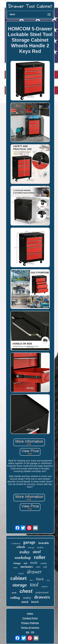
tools (34, 563)
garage (29, 542)
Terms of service (30, 628)
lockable (44, 543)
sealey (27, 598)
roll (45, 567)
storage (20, 585)
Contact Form (30, 618)
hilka (31, 580)
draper (21, 573)
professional (42, 592)
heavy (15, 568)
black (40, 579)
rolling (15, 598)
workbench (16, 543)
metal (25, 602)
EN (28, 632)
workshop (23, 558)
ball (26, 563)
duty (48, 580)
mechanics (27, 567)
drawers (42, 597)
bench (35, 602)
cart (38, 567)
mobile (44, 563)
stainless (45, 587)
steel (37, 552)
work (14, 593)
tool (34, 585)
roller (40, 557)
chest (26, 591)
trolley (25, 552)
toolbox (40, 547)
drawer (34, 572)
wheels (21, 547)
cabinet (19, 578)
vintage (17, 563)
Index (30, 613)
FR (33, 632)
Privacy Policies (30, 623)
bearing (31, 548)
